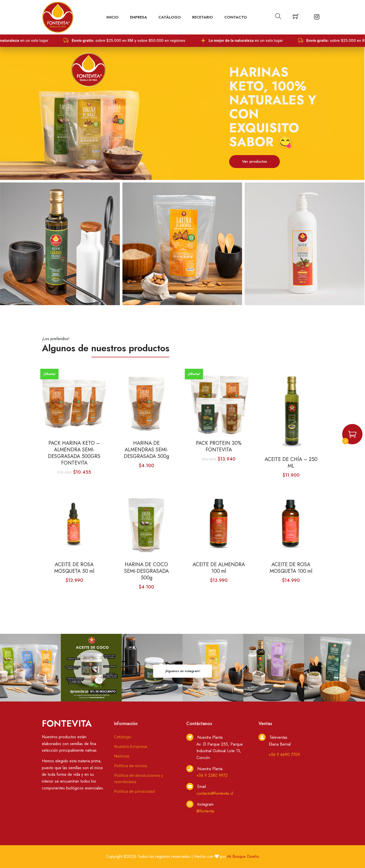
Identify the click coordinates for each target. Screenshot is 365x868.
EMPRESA (139, 17)
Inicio (113, 17)
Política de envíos (131, 766)
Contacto (236, 17)
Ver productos (254, 161)
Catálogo (170, 17)
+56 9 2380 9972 (212, 775)
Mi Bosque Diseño (243, 856)
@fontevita (205, 811)
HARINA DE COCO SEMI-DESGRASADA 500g (147, 571)
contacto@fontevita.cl (215, 793)
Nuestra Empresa (131, 746)
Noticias (122, 756)
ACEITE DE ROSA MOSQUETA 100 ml (291, 568)
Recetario (203, 17)
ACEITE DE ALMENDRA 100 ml (219, 568)
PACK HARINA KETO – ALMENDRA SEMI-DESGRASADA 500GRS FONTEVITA (74, 453)
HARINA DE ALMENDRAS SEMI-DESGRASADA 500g (146, 450)
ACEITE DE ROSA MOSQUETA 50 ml (74, 568)
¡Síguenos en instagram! (182, 671)
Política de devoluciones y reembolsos (139, 779)
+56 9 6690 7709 (284, 755)
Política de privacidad (134, 791)
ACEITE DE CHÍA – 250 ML (291, 463)
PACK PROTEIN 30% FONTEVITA (219, 447)
